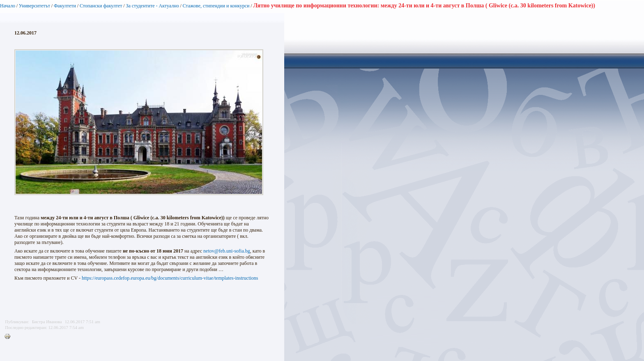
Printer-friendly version (9, 337)
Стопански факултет (101, 6)
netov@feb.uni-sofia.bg (227, 251)
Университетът (34, 6)
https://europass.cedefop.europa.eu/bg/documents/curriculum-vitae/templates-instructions (170, 278)
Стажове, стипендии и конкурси (216, 6)
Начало (8, 6)
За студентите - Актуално (152, 6)
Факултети (65, 6)
